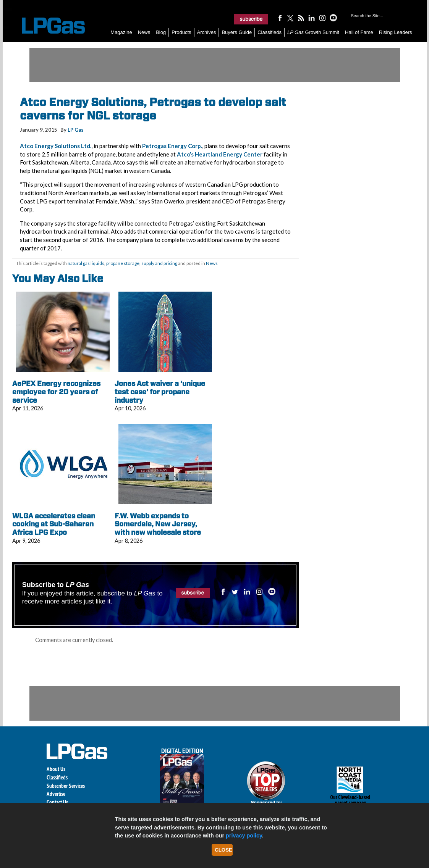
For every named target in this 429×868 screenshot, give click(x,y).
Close (223, 850)
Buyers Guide (237, 32)
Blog (161, 32)
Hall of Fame (359, 32)
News (144, 32)
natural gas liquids (86, 263)
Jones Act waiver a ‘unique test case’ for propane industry (160, 392)
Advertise (56, 794)
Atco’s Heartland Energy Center (220, 154)
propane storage (123, 263)
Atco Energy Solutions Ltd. (56, 146)
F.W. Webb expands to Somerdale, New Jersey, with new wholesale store (158, 524)
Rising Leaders (396, 32)
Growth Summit (313, 32)
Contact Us (57, 802)
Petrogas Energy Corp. (172, 146)
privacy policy (244, 836)
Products (181, 32)
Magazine (121, 32)
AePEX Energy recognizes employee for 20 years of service (56, 392)
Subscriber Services (66, 786)
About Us (56, 769)
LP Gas (76, 130)
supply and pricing (159, 263)
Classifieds (270, 32)
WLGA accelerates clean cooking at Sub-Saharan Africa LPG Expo (54, 524)
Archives (207, 32)
